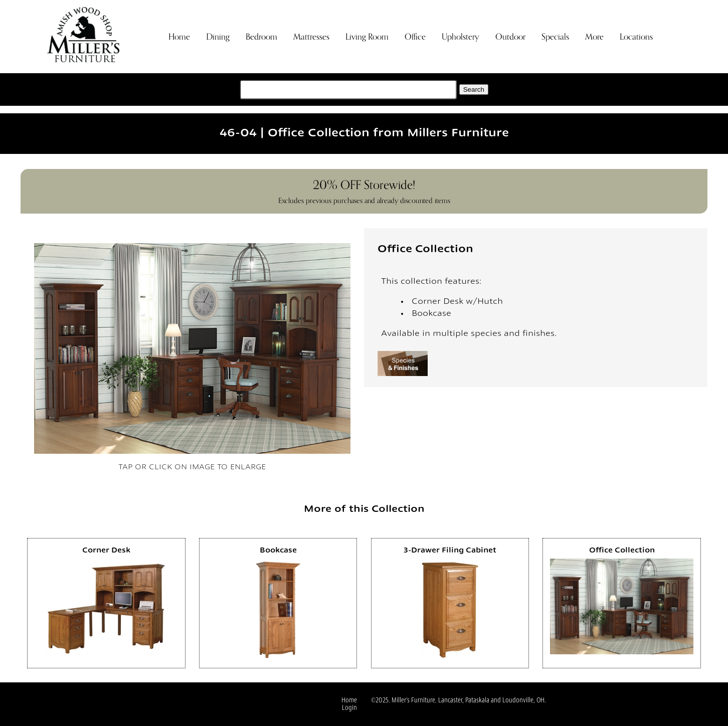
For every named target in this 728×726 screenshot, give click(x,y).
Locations (636, 37)
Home (179, 37)
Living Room (367, 37)
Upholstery (461, 37)
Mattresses (311, 37)
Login (349, 708)
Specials (555, 37)
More (594, 37)
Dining (218, 37)
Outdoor (510, 37)
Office (415, 37)
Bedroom (261, 37)
